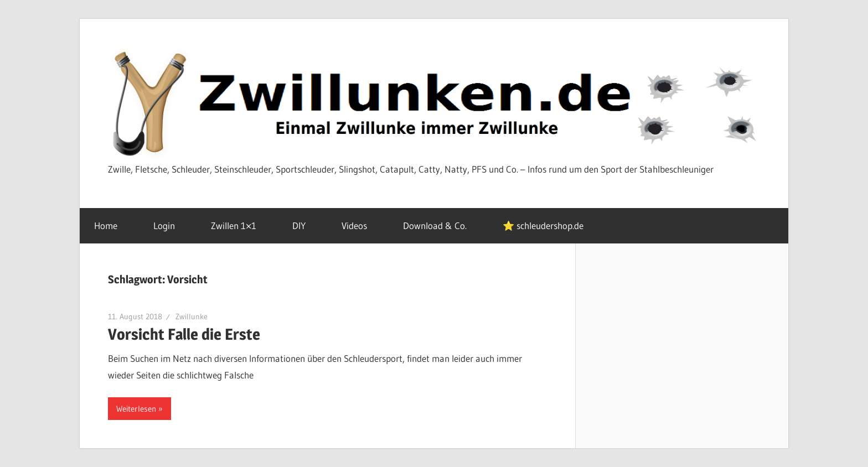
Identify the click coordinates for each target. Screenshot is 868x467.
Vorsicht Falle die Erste (184, 334)
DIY (305, 225)
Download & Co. (441, 225)
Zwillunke (192, 316)
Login (170, 225)
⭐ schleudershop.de (543, 225)
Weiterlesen (136, 409)
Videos (360, 225)
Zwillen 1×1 (240, 225)
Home (112, 225)
